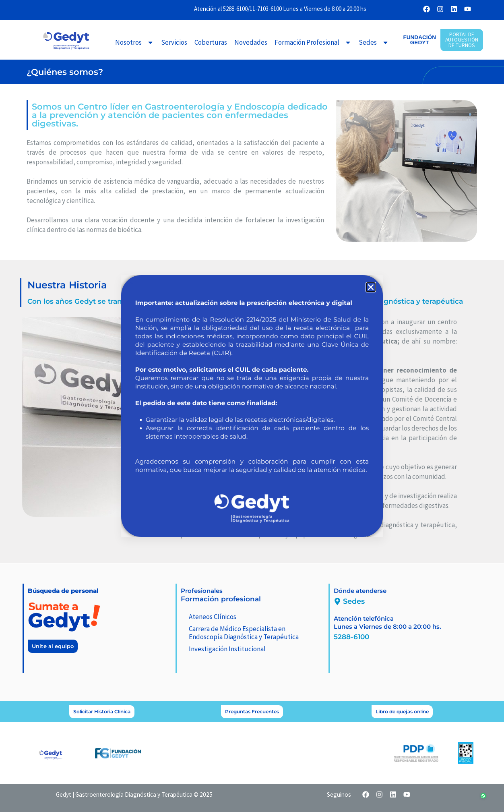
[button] (371, 287)
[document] (252, 406)
